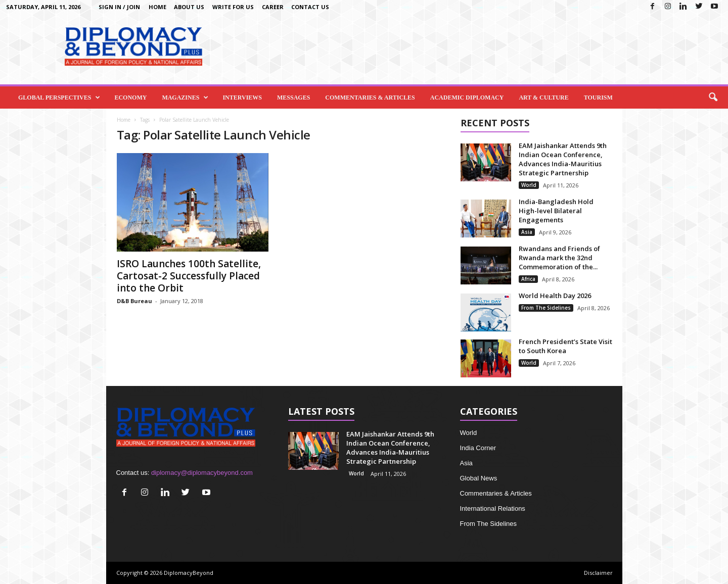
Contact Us (310, 7)
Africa (528, 279)
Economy (130, 98)
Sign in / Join (119, 7)
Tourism (598, 98)
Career (273, 7)
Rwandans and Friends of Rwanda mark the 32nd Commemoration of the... (559, 258)
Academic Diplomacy (467, 98)
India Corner (478, 448)
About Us (189, 7)
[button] (713, 98)
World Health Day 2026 (555, 296)
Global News (479, 478)
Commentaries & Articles (370, 98)
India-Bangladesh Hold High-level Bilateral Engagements (556, 211)
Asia (527, 232)
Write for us (233, 7)
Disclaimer (598, 573)
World (529, 185)
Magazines (185, 98)
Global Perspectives (59, 98)
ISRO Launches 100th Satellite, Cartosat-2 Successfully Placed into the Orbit (189, 276)
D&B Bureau (134, 301)
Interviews (242, 98)
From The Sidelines (546, 308)
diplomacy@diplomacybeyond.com (202, 473)
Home (157, 7)
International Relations (493, 508)
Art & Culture (543, 98)
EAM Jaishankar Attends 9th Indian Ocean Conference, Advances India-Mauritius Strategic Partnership (563, 159)
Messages (293, 98)
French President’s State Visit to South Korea (565, 346)
